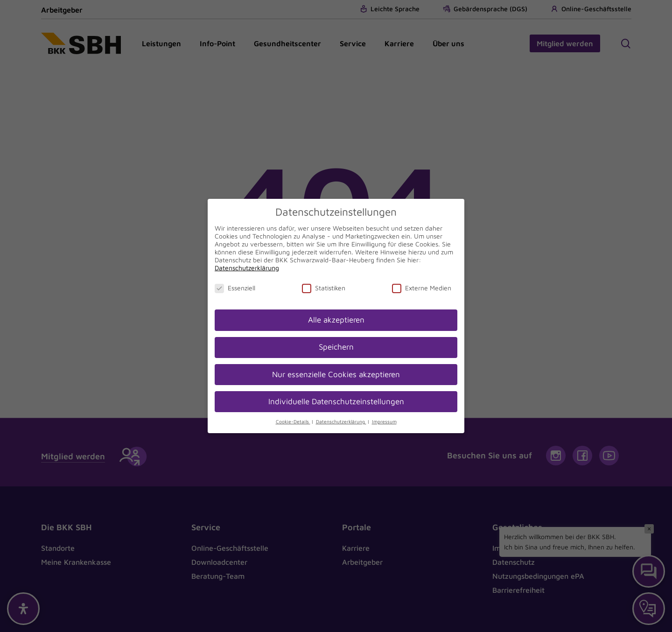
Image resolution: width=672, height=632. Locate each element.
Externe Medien (422, 288)
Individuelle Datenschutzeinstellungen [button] (336, 401)
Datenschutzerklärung (247, 268)
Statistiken (324, 288)
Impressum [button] (384, 421)
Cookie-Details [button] (293, 421)
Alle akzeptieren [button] (336, 320)
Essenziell (235, 288)
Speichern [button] (336, 347)
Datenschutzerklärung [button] (341, 421)
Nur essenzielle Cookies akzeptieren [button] (336, 374)
